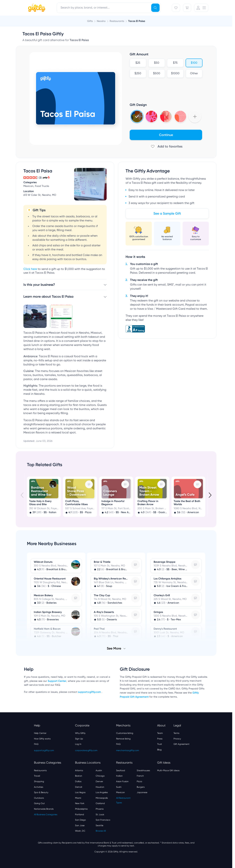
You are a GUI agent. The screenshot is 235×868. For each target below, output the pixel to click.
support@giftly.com (90, 692)
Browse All (101, 831)
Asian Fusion (122, 781)
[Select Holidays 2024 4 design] (137, 116)
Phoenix (100, 809)
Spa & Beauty (41, 792)
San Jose (80, 825)
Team (160, 733)
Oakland (100, 803)
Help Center (40, 733)
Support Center (57, 681)
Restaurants (40, 770)
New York (80, 803)
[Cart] (187, 8)
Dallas (78, 781)
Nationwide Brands (44, 809)
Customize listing (125, 733)
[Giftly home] (36, 8)
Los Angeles (102, 792)
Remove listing (123, 739)
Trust (160, 744)
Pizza (139, 781)
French (140, 776)
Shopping (39, 781)
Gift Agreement (181, 744)
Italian (119, 776)
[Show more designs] (195, 116)
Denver (99, 781)
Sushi (119, 787)
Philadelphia (81, 809)
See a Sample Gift (167, 213)
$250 (138, 74)
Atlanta (79, 770)
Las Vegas (80, 792)
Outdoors (39, 798)
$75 (175, 63)
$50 (157, 63)
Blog (159, 750)
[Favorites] (176, 8)
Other (194, 74)
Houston (100, 787)
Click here (30, 269)
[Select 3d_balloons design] (166, 116)
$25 (138, 63)
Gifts (90, 21)
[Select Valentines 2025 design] (151, 116)
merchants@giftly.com (128, 750)
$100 (194, 63)
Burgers (141, 787)
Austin (99, 770)
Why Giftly (80, 733)
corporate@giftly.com (86, 750)
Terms (176, 733)
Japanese (142, 792)
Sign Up (79, 739)
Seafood (121, 770)
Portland (80, 814)
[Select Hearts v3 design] (180, 116)
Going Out (39, 803)
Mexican (120, 792)
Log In (78, 744)
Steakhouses (143, 770)
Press (160, 739)
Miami (78, 798)
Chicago (100, 776)
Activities (39, 787)
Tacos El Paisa (137, 21)
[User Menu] (201, 8)
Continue (166, 135)
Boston (79, 776)
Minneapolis (102, 798)
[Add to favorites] (166, 146)
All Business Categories (46, 814)
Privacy (177, 739)
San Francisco (103, 820)
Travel (37, 776)
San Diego (80, 820)
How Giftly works (42, 739)
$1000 (175, 74)
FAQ (36, 744)
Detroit (79, 787)
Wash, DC (80, 831)
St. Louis (100, 814)
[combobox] (109, 8)
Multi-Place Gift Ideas (168, 770)
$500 (157, 74)
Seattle (99, 825)
